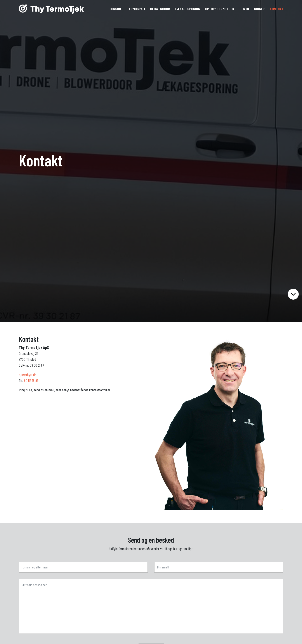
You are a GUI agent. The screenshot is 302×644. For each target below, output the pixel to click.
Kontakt (277, 9)
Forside (116, 9)
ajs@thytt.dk (28, 375)
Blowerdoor (160, 9)
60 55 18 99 (31, 380)
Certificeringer (252, 9)
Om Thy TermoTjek (220, 9)
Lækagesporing (188, 9)
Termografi (136, 9)
